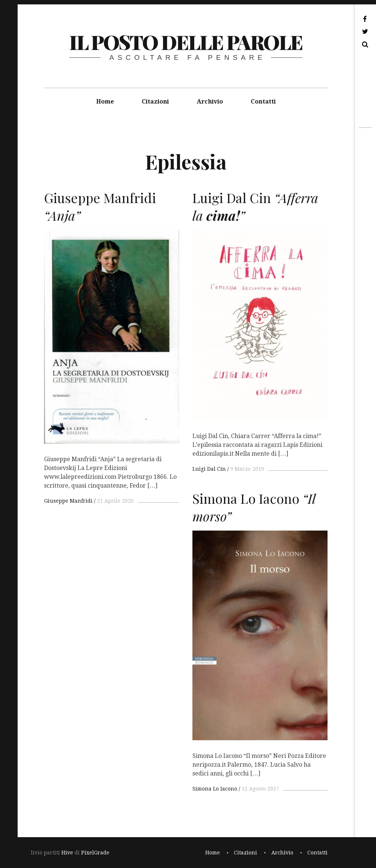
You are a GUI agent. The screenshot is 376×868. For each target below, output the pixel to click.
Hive (67, 853)
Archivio (210, 102)
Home (105, 102)
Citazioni (155, 102)
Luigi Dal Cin (209, 469)
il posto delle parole (186, 42)
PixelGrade (95, 853)
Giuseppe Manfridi (68, 501)
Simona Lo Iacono (215, 789)
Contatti (263, 102)
